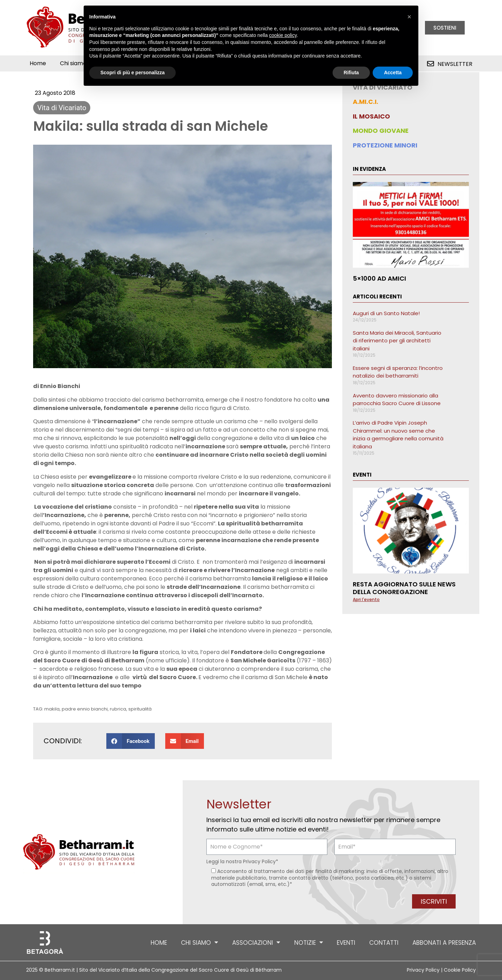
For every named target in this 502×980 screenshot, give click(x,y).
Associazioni (256, 943)
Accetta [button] (393, 73)
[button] (131, 741)
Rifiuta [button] (351, 73)
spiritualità (140, 709)
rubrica (118, 709)
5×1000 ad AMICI (379, 278)
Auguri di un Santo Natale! (386, 313)
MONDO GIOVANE (381, 131)
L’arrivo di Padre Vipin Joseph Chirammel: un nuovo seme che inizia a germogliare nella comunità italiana (398, 435)
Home (38, 63)
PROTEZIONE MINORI (385, 145)
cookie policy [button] (283, 35)
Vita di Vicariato (62, 108)
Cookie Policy (460, 970)
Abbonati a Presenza (444, 943)
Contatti (384, 943)
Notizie (308, 943)
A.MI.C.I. (366, 102)
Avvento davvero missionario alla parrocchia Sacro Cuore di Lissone (397, 400)
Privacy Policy (259, 861)
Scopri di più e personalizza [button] (132, 73)
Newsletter (455, 64)
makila (52, 709)
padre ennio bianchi (85, 709)
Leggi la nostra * (242, 861)
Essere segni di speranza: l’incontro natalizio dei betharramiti (398, 372)
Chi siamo (77, 63)
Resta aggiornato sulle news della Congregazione (404, 588)
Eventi (346, 943)
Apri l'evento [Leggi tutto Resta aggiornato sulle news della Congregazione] (366, 599)
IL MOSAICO (371, 116)
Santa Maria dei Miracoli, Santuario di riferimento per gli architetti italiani (397, 341)
